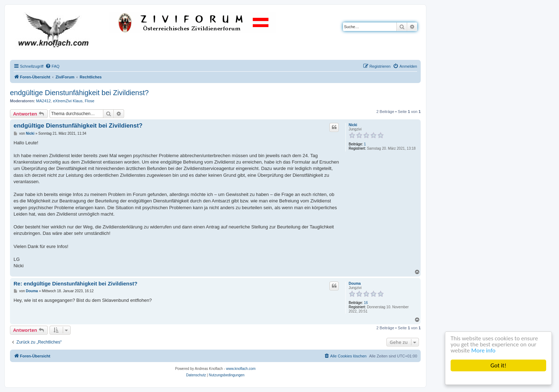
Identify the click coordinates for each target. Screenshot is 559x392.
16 (366, 303)
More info (483, 350)
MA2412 (43, 101)
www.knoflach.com (241, 369)
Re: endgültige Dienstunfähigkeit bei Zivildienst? (76, 283)
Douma (355, 283)
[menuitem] (52, 66)
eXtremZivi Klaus (68, 101)
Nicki (353, 125)
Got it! (498, 365)
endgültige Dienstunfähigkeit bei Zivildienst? (79, 93)
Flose (90, 101)
